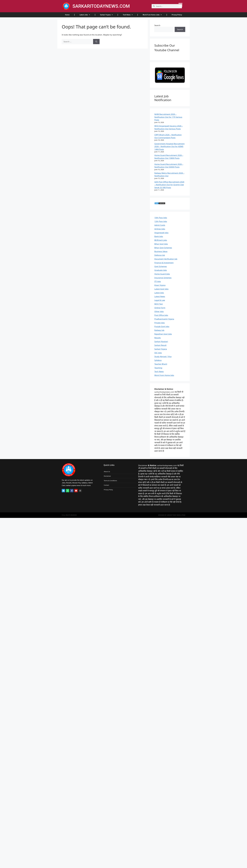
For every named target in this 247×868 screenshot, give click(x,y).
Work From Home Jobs (152, 15)
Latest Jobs (85, 15)
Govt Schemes (161, 266)
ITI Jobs (158, 281)
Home (67, 15)
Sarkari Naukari (161, 341)
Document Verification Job (166, 259)
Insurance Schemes (163, 278)
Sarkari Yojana (106, 15)
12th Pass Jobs (161, 221)
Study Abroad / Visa (163, 356)
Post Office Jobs (161, 315)
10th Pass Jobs (161, 218)
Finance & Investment (164, 263)
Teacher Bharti (161, 364)
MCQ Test (159, 304)
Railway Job (159, 330)
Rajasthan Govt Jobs (163, 334)
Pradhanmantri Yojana (164, 319)
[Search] (96, 42)
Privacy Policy (177, 15)
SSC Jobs (158, 353)
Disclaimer (107, 476)
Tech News (128, 15)
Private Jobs (160, 323)
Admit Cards (160, 225)
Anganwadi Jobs (161, 233)
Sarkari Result (160, 345)
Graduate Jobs (161, 270)
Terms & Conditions (110, 481)
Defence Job (160, 255)
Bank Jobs (159, 236)
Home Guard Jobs (162, 274)
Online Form (160, 308)
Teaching (158, 368)
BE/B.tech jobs (161, 240)
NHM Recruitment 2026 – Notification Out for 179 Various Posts (168, 117)
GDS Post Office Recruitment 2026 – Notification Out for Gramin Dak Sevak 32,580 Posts (169, 185)
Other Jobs (159, 311)
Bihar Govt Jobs (161, 244)
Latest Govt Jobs (161, 289)
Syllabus (158, 360)
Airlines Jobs (160, 229)
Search (157, 25)
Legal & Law (160, 300)
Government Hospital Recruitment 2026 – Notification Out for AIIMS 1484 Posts (169, 146)
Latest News (160, 296)
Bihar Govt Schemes (163, 248)
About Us (107, 472)
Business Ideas (161, 251)
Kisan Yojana (160, 285)
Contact (106, 485)
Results (158, 338)
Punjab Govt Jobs (162, 326)
